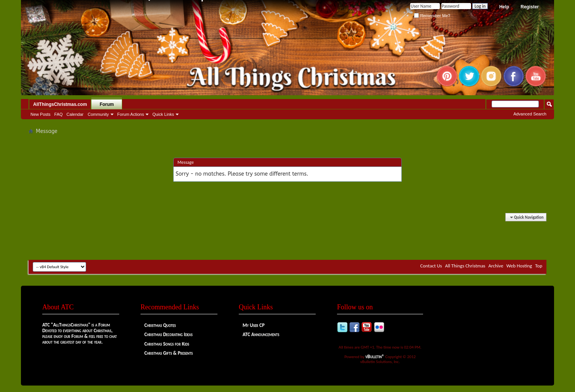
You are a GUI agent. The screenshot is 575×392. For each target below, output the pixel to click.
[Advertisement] (287, 237)
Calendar (75, 114)
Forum (107, 104)
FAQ (59, 114)
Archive (496, 266)
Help (504, 7)
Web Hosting (519, 266)
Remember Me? (432, 16)
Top (539, 266)
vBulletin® (375, 356)
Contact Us (431, 266)
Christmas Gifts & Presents (169, 353)
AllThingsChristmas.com (60, 104)
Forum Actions (131, 114)
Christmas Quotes (160, 325)
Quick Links (163, 114)
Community (98, 114)
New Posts (41, 114)
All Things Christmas (465, 266)
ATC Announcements (261, 334)
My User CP (254, 325)
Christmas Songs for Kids (167, 344)
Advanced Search (530, 114)
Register (530, 7)
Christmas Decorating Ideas (169, 334)
